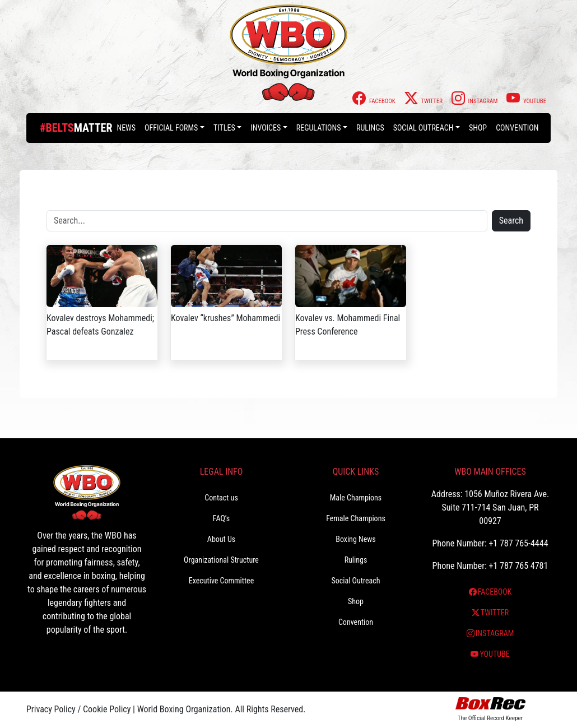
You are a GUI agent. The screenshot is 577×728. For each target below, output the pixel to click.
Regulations (319, 128)
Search (511, 221)
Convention (517, 128)
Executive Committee (221, 581)
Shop (478, 128)
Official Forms (171, 128)
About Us (221, 539)
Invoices (266, 128)
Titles (224, 128)
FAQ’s (221, 518)
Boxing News (356, 539)
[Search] (267, 221)
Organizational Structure (221, 560)
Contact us (221, 498)
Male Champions (356, 498)
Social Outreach (424, 128)
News (126, 128)
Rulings (370, 128)
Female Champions (356, 518)
